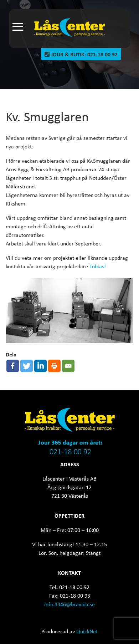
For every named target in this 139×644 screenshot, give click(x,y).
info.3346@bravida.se (69, 604)
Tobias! (98, 266)
